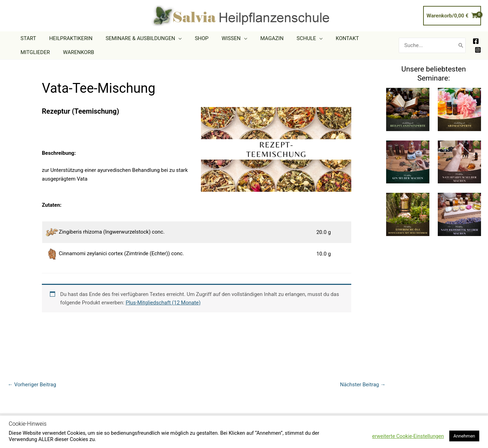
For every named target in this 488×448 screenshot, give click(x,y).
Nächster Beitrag (363, 385)
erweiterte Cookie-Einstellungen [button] (408, 436)
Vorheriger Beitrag (32, 385)
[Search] (461, 45)
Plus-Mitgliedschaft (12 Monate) (163, 303)
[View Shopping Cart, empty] (452, 16)
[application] (172, 38)
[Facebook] (476, 41)
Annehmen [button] (464, 436)
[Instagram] (478, 50)
